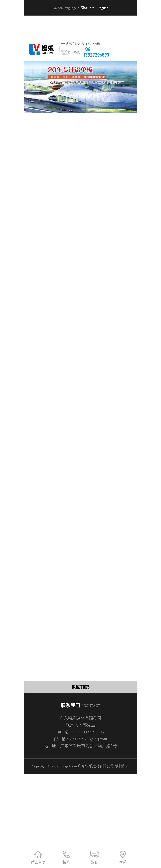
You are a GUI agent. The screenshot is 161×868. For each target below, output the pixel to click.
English (103, 8)
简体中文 (88, 8)
